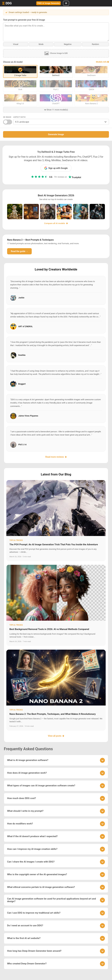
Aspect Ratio (19, 117)
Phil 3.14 (22, 445)
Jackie (21, 298)
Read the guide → (19, 251)
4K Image (7, 117)
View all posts (56, 736)
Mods (41, 44)
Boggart (22, 384)
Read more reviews (56, 457)
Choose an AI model (13, 62)
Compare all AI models (56, 223)
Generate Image (56, 134)
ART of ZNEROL (25, 326)
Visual (16, 44)
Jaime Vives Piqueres (28, 416)
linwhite (22, 355)
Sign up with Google (56, 168)
